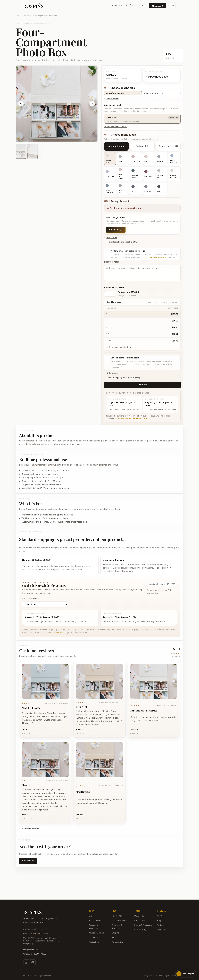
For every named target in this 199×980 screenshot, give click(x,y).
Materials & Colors (96, 933)
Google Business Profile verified (36, 934)
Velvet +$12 (142, 146)
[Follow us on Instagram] (26, 962)
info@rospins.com (31, 950)
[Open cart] (173, 5)
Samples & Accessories (94, 927)
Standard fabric (116, 146)
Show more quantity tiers (120, 347)
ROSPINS (32, 912)
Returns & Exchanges (143, 925)
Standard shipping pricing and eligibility (123, 378)
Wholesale (161, 930)
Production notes (142, 271)
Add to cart (142, 385)
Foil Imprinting (117, 942)
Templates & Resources (117, 927)
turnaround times (57, 633)
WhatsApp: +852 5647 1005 (35, 954)
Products (117, 5)
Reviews (161, 925)
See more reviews (31, 829)
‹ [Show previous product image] (21, 103)
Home (18, 16)
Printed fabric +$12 (168, 146)
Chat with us (28, 861)
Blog (159, 921)
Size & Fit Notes (113, 98)
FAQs (114, 937)
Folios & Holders (96, 921)
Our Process (132, 5)
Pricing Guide (95, 942)
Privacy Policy (140, 930)
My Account (158, 6)
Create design (116, 229)
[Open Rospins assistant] (186, 974)
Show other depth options (115, 126)
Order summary (113, 373)
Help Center (117, 916)
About (160, 916)
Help (143, 5)
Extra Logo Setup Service (159, 257)
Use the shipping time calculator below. (130, 419)
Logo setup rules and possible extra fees (124, 242)
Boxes (26, 16)
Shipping (115, 933)
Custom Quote (140, 921)
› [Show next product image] (92, 103)
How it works (112, 237)
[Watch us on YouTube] (33, 962)
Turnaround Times (119, 921)
